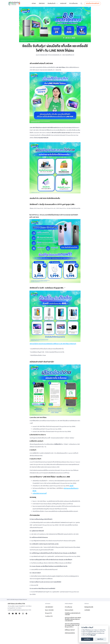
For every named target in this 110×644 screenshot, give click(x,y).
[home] (14, 3)
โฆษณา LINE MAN (49, 610)
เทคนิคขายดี (63, 3)
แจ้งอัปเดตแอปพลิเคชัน (70, 633)
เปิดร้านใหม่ (42, 3)
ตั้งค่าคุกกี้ (93, 635)
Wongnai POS (48, 613)
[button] (52, 3)
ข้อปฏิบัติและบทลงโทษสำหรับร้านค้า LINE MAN (73, 614)
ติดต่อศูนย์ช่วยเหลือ (89, 607)
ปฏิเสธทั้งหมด (100, 639)
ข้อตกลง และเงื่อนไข (69, 610)
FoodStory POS (49, 616)
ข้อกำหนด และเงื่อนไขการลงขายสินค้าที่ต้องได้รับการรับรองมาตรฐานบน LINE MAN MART (73, 619)
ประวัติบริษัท (87, 610)
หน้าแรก (34, 3)
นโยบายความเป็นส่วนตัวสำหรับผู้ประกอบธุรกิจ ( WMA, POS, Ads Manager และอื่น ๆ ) (72, 625)
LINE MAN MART (49, 607)
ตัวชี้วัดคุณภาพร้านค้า (70, 630)
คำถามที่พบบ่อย (73, 3)
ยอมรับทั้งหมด (87, 639)
